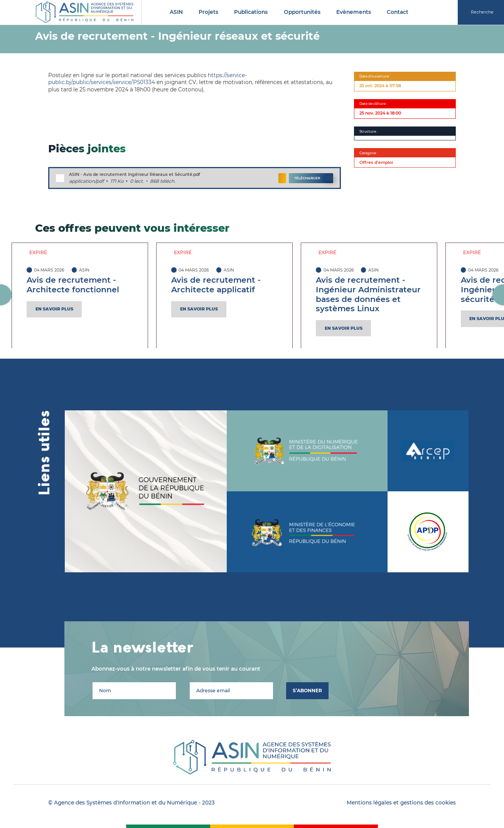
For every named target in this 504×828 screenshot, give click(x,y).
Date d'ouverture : (375, 76)
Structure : (368, 131)
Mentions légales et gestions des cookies (401, 803)
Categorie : (368, 153)
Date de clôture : (373, 104)
